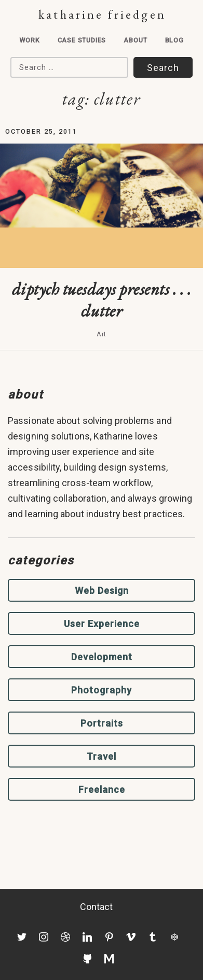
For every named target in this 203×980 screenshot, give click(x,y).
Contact (97, 907)
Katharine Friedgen (102, 14)
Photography (102, 690)
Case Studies (82, 40)
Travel (102, 756)
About (135, 40)
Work (29, 40)
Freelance (102, 790)
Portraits (102, 723)
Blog (174, 40)
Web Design (102, 591)
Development (102, 657)
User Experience (102, 624)
